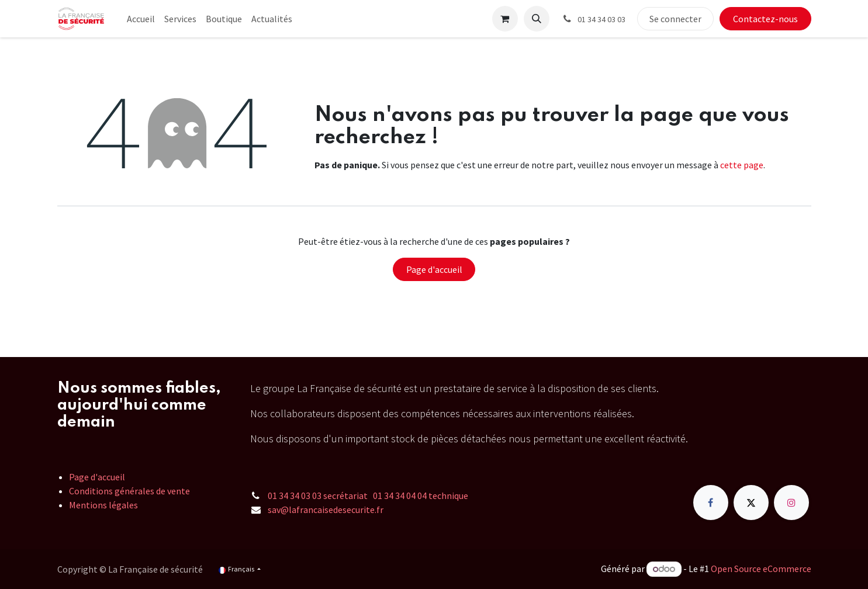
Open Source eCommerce (761, 569)
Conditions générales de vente (129, 491)
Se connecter (675, 19)
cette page (742, 165)
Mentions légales (103, 505)
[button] (537, 19)
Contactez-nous (765, 19)
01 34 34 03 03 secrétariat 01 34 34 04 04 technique (368, 496)
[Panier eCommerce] (505, 19)
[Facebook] (711, 503)
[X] (751, 503)
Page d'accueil (434, 269)
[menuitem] (141, 19)
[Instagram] (791, 503)
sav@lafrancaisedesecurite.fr (326, 510)
